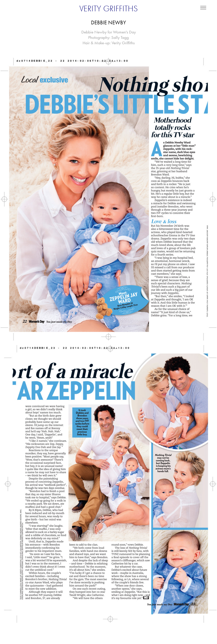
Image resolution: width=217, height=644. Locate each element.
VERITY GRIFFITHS (108, 9)
